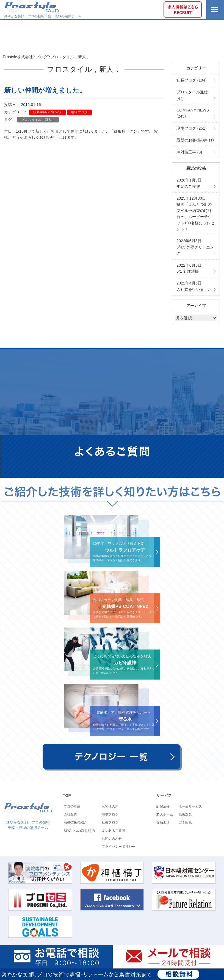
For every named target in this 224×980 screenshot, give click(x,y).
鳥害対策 (185, 814)
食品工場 (163, 822)
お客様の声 (110, 806)
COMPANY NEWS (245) (193, 113)
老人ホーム (164, 814)
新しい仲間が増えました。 (45, 90)
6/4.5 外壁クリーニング (195, 247)
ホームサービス (190, 806)
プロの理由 (72, 806)
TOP (67, 795)
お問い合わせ (112, 839)
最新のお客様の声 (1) (195, 140)
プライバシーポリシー (119, 847)
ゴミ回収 (185, 822)
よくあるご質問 (114, 831)
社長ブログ (110, 822)
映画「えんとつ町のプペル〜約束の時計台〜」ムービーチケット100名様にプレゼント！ (195, 214)
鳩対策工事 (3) (189, 152)
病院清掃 (163, 806)
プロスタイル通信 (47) (192, 95)
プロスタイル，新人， (38, 120)
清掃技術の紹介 (76, 822)
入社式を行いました (194, 286)
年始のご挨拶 (189, 183)
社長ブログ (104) (191, 80)
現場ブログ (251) (191, 128)
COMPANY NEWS (47, 112)
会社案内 (70, 814)
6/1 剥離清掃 (189, 268)
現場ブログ (79, 112)
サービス (164, 795)
